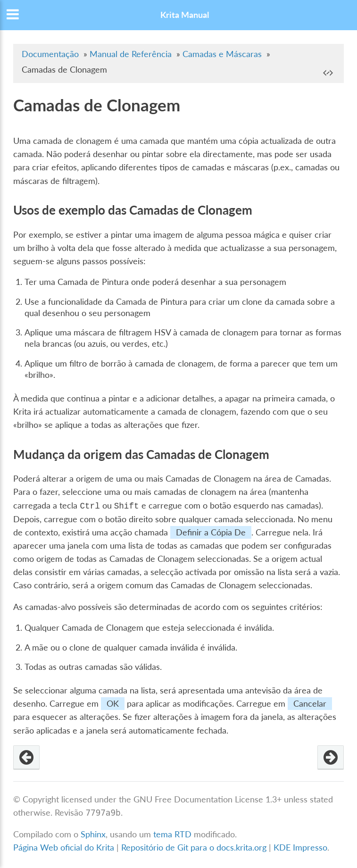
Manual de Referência (131, 54)
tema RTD (172, 834)
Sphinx (93, 834)
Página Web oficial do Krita (64, 847)
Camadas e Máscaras (222, 54)
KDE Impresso (300, 847)
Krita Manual (185, 15)
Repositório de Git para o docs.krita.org (195, 847)
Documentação (50, 54)
